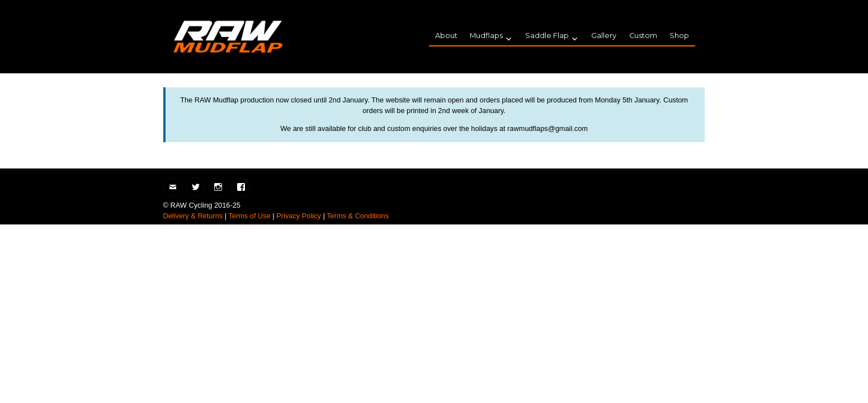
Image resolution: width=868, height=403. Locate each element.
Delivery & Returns (193, 216)
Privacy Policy (299, 216)
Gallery (604, 36)
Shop (679, 36)
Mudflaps (486, 36)
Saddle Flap (547, 36)
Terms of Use (249, 216)
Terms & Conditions (358, 216)
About (446, 36)
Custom (643, 36)
